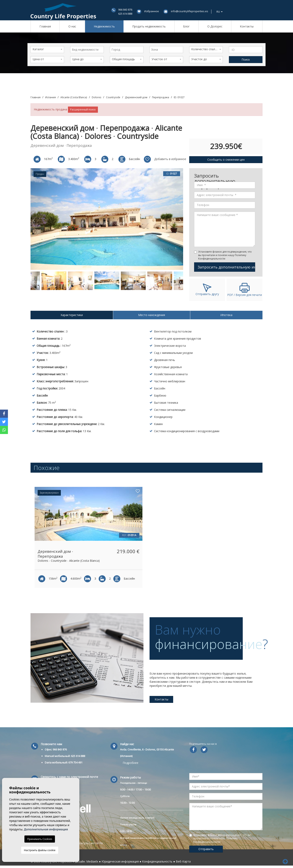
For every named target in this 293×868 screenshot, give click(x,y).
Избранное (152, 11)
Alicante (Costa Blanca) (74, 97)
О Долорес (215, 26)
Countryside (113, 97)
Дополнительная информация (46, 829)
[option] (107, 219)
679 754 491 (75, 762)
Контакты (247, 26)
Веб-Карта (183, 861)
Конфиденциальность (157, 861)
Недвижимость (104, 26)
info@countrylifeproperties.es (190, 11)
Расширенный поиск (83, 110)
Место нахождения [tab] (152, 315)
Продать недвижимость (149, 26)
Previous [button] (34, 219)
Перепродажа (161, 97)
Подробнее (131, 763)
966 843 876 (125, 10)
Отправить (206, 849)
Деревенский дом (136, 97)
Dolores (97, 97)
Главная (45, 26)
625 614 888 (125, 14)
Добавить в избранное (165, 159)
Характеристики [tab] (72, 315)
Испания (50, 97)
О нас (72, 26)
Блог (186, 26)
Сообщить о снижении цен (226, 160)
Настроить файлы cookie (40, 850)
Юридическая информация (120, 861)
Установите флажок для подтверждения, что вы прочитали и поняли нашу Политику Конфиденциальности (225, 255)
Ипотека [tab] (226, 315)
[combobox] (87, 50)
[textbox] (88, 50)
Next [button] (180, 219)
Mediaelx (92, 861)
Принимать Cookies (40, 839)
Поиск (246, 59)
